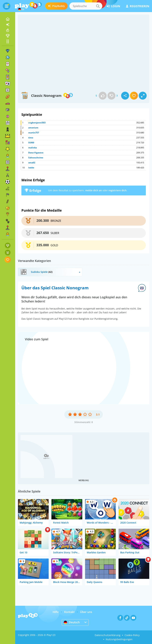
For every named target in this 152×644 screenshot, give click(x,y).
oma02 (32, 163)
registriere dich (117, 190)
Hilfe (56, 612)
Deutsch (72, 622)
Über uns (86, 612)
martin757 (34, 133)
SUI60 (31, 143)
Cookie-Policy (132, 635)
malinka (33, 148)
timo (31, 138)
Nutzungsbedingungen (119, 639)
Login (113, 6)
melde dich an (94, 190)
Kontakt (69, 612)
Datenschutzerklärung (108, 635)
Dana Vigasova (36, 153)
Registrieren (138, 6)
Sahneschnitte (36, 158)
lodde (31, 168)
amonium (33, 128)
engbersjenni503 (37, 123)
